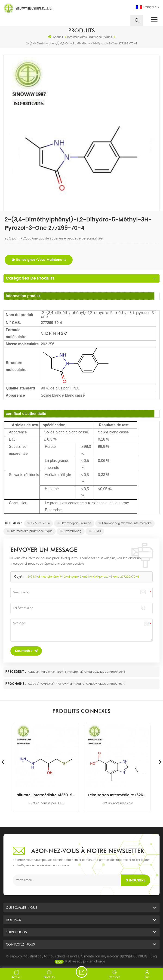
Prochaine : (16, 684)
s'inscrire (136, 880)
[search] (137, 20)
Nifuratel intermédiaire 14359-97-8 (46, 795)
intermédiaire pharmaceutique (30, 531)
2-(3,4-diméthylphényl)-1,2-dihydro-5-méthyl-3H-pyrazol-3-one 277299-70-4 (83, 577)
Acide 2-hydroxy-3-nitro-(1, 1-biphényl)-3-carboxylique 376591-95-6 (77, 672)
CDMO (95, 531)
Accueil (55, 37)
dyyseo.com (110, 960)
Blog (154, 960)
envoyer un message (82, 972)
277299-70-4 (38, 523)
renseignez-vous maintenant (39, 260)
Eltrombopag (71, 531)
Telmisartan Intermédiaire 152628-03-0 (117, 795)
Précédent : (16, 672)
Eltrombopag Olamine (74, 523)
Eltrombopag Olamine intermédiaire (125, 523)
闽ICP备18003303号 (134, 960)
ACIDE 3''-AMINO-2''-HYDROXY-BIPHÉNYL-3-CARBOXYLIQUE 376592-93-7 (77, 684)
